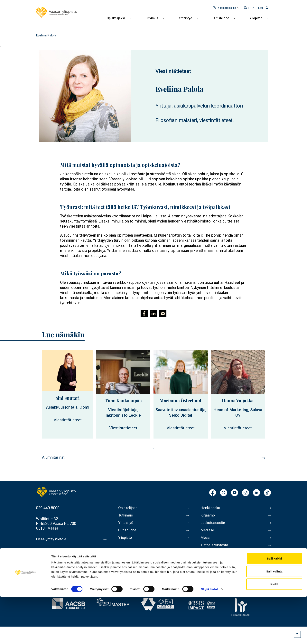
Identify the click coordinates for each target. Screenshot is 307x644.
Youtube (235, 493)
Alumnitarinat (53, 457)
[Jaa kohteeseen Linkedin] (153, 313)
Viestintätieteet (173, 71)
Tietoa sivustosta (215, 549)
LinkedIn (256, 493)
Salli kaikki (274, 606)
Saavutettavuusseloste (220, 565)
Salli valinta (274, 618)
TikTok (267, 493)
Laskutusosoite (214, 524)
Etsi (260, 8)
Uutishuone (221, 18)
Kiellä (274, 631)
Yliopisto (256, 18)
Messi (206, 541)
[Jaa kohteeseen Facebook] (144, 313)
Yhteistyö (186, 18)
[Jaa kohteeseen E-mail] (163, 313)
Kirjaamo (208, 516)
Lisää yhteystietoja (52, 539)
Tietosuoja (210, 557)
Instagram (246, 493)
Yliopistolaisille (227, 8)
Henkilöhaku (211, 508)
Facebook (213, 493)
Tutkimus (152, 18)
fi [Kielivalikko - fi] (249, 8)
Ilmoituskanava (213, 574)
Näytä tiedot (209, 636)
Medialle (208, 533)
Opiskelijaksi (116, 18)
